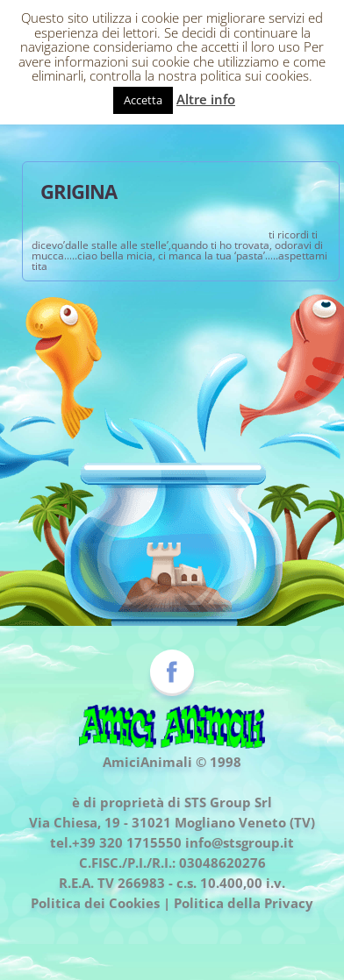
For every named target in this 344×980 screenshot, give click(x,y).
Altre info (206, 99)
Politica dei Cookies (95, 903)
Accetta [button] (143, 100)
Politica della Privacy (244, 903)
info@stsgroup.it (240, 842)
